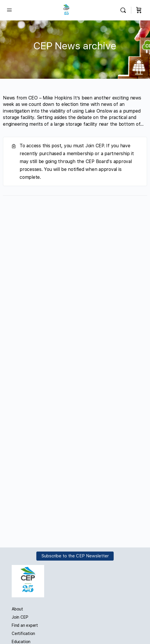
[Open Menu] (9, 10)
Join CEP (20, 617)
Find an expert (25, 625)
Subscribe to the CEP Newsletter (75, 556)
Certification (23, 633)
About (17, 609)
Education (21, 642)
